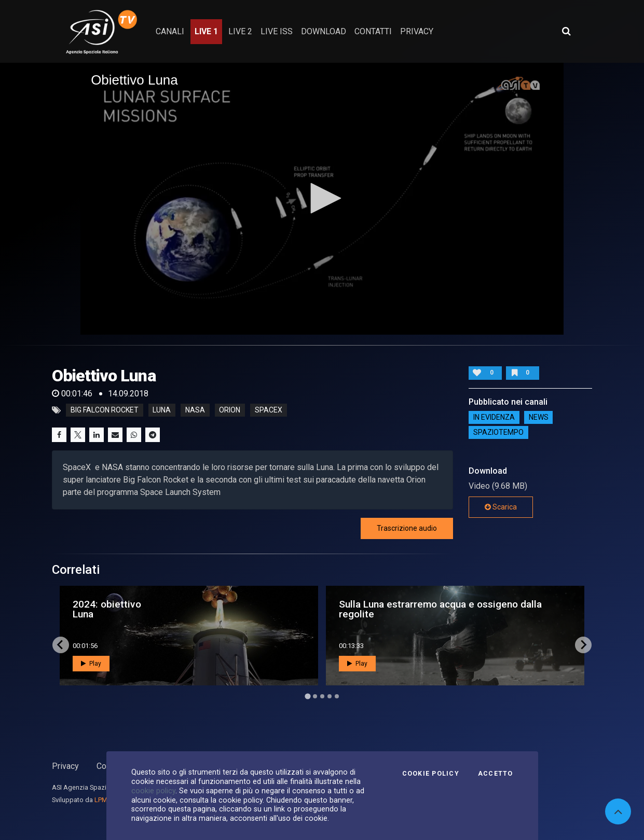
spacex (269, 410)
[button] (322, 198)
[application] (322, 199)
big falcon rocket (105, 410)
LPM (101, 800)
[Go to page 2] (315, 696)
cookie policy (153, 791)
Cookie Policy (431, 774)
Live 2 (240, 31)
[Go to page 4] (330, 696)
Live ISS (277, 31)
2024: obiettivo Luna (107, 609)
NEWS (539, 417)
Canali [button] (170, 31)
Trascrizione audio (407, 528)
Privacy (65, 766)
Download (324, 31)
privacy (417, 31)
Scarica (501, 507)
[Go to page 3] (322, 696)
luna (162, 410)
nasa (195, 410)
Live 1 (206, 31)
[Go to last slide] (61, 645)
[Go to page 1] (307, 696)
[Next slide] (583, 645)
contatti (373, 31)
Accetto (496, 774)
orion (230, 410)
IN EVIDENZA (494, 417)
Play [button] (91, 664)
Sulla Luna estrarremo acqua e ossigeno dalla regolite (440, 609)
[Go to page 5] (337, 696)
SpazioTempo (498, 432)
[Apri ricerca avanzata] (566, 31)
